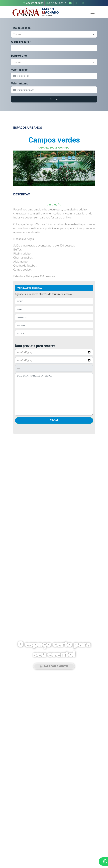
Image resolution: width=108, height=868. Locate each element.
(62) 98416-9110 (56, 3)
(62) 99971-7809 (33, 3)
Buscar (54, 99)
